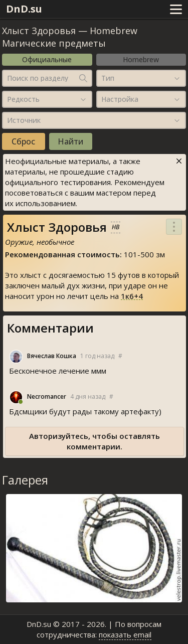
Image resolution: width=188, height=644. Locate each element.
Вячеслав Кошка (52, 356)
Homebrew (141, 59)
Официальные (47, 59)
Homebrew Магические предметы (70, 37)
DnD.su (24, 9)
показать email (125, 634)
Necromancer (47, 397)
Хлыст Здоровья (39, 31)
